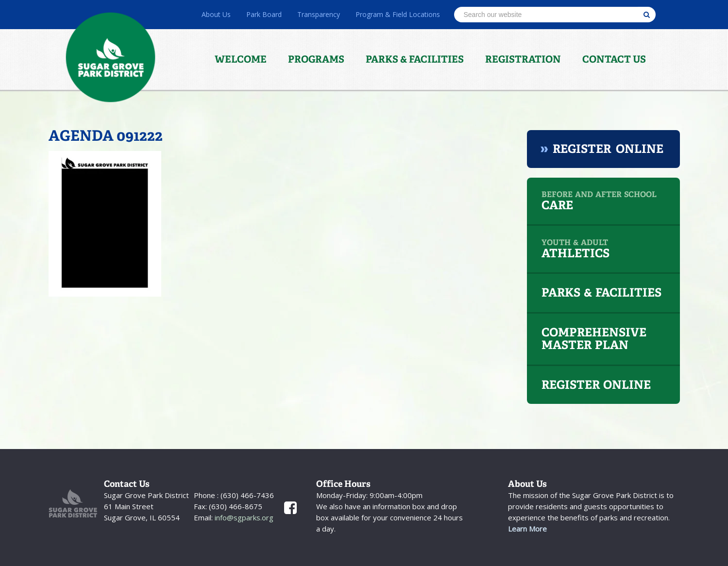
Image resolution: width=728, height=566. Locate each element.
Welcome (241, 59)
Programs (316, 59)
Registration (523, 59)
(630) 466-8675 (235, 506)
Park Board (264, 14)
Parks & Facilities (415, 59)
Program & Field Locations (398, 14)
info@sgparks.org (243, 517)
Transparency (319, 14)
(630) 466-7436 (246, 495)
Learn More (527, 529)
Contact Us (614, 59)
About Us (216, 14)
